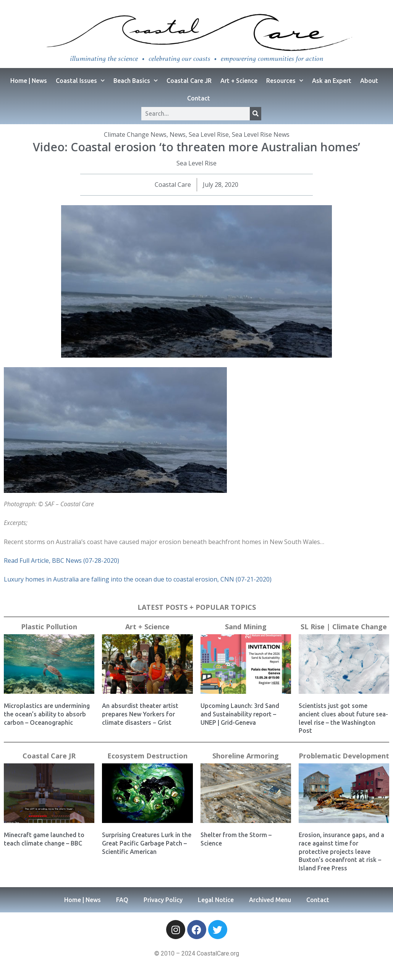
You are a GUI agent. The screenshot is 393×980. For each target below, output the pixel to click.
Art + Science (239, 81)
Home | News (29, 81)
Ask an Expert (332, 81)
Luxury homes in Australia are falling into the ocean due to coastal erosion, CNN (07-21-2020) (138, 579)
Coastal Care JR (189, 81)
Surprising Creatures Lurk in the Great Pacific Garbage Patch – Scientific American (147, 843)
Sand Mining (246, 627)
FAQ (122, 900)
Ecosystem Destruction (147, 756)
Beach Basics (136, 80)
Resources (285, 80)
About (369, 81)
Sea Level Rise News (261, 134)
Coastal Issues (80, 80)
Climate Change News (135, 134)
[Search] (256, 114)
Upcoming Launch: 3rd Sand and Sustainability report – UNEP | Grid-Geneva (240, 714)
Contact (199, 98)
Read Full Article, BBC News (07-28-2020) (61, 560)
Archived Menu (270, 900)
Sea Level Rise (209, 134)
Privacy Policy (163, 900)
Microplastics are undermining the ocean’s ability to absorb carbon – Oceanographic (47, 714)
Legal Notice (216, 900)
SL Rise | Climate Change (344, 627)
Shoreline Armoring (246, 756)
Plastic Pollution (49, 627)
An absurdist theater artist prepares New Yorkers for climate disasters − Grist (140, 714)
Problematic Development (344, 756)
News (178, 134)
